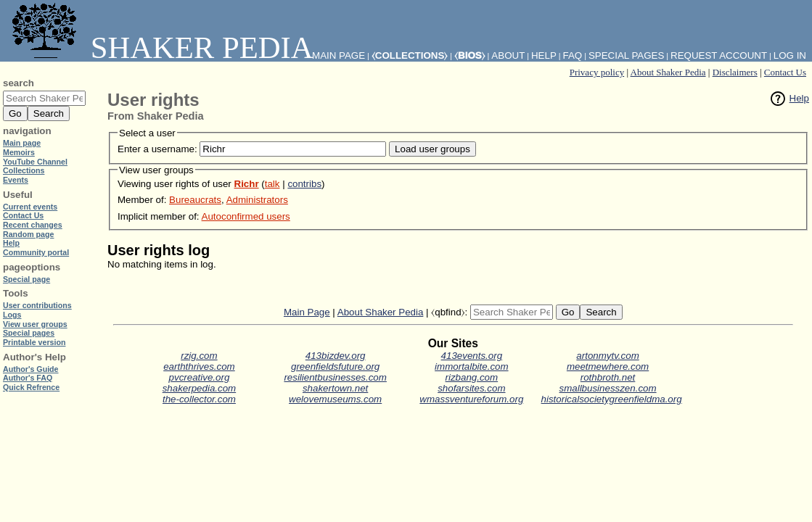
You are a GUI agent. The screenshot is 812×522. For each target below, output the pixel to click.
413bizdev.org (336, 356)
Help (799, 98)
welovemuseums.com (335, 399)
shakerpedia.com (200, 388)
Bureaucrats (195, 200)
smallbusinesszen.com (608, 388)
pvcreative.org (200, 377)
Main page (22, 143)
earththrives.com (199, 366)
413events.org (472, 356)
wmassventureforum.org (471, 399)
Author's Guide (31, 369)
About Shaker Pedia (668, 72)
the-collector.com (199, 399)
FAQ (573, 55)
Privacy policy (597, 72)
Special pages (626, 55)
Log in (790, 55)
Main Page (307, 312)
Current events (30, 207)
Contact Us (785, 72)
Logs (12, 315)
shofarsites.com (471, 388)
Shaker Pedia (160, 47)
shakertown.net (335, 388)
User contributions (37, 305)
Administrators (257, 200)
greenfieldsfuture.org (335, 366)
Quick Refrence (31, 387)
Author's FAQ (28, 378)
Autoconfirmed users (246, 216)
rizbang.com (472, 377)
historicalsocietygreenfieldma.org (612, 399)
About (508, 55)
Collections (24, 170)
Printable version (34, 342)
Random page (28, 234)
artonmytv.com (607, 356)
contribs (304, 184)
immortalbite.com (471, 366)
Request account (719, 55)
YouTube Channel (35, 162)
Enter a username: (157, 149)
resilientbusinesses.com (335, 377)
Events (16, 180)
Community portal (36, 252)
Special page (26, 279)
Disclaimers (735, 72)
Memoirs (19, 152)
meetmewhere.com (608, 366)
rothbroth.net (608, 377)
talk (272, 184)
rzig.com (199, 356)
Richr (247, 184)
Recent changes (33, 225)
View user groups (35, 324)
